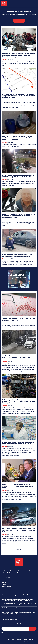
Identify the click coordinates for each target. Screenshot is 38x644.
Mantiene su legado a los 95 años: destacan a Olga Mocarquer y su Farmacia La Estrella (18, 443)
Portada (4, 323)
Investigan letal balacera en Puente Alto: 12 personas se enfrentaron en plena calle (17, 255)
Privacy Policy (15, 632)
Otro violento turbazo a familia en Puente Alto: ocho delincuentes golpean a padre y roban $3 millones (19, 530)
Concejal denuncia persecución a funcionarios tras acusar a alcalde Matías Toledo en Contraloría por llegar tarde (18, 55)
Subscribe (33, 629)
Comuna (5, 59)
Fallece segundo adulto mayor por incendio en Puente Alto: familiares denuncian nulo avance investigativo (19, 401)
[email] (15, 629)
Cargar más (19, 549)
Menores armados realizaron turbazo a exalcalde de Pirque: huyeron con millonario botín (18, 486)
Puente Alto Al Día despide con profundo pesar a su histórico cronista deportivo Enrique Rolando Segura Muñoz (19, 216)
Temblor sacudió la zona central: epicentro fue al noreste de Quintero (19, 319)
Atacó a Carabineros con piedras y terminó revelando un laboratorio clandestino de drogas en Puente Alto (17, 138)
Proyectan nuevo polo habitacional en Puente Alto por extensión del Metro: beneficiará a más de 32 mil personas (19, 96)
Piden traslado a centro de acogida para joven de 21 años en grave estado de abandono (19, 176)
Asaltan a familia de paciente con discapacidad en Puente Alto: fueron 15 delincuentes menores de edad (16, 357)
